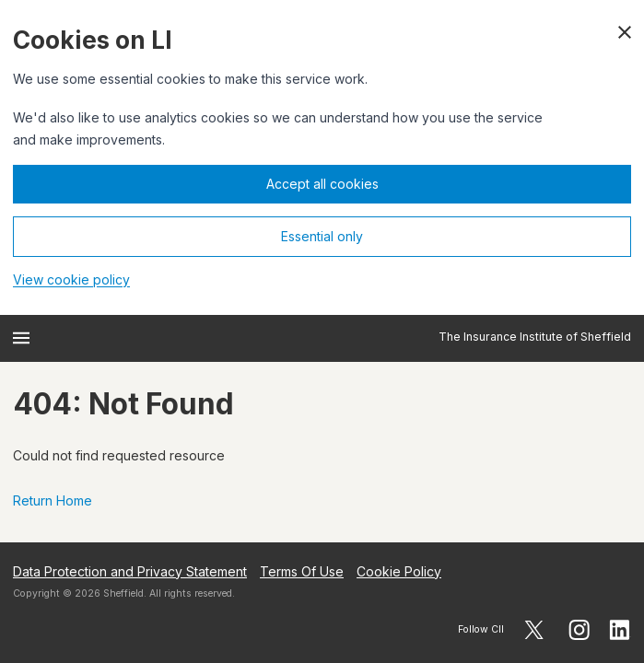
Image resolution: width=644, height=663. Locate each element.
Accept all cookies (322, 184)
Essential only (322, 236)
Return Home (53, 500)
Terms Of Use (302, 571)
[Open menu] (21, 338)
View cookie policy (71, 279)
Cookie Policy (399, 571)
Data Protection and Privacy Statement (130, 571)
